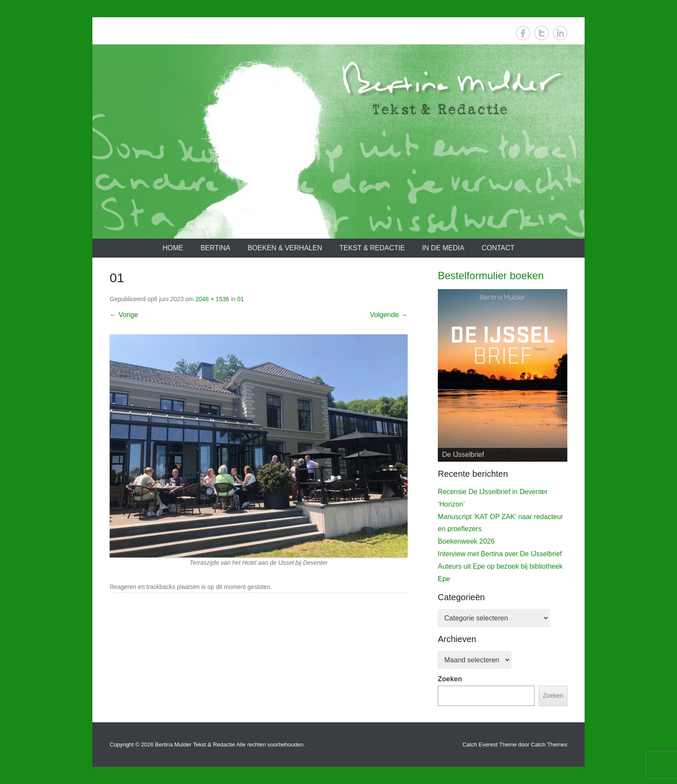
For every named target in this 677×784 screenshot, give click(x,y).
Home (173, 248)
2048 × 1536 (212, 299)
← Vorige (124, 315)
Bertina (215, 248)
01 (240, 299)
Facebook (523, 33)
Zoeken (450, 679)
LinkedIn (560, 33)
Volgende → (389, 315)
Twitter (542, 33)
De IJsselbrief (463, 455)
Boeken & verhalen (285, 248)
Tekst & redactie (372, 248)
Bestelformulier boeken (491, 276)
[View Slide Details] (503, 375)
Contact (498, 248)
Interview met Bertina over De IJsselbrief (500, 554)
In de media (443, 248)
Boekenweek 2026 (466, 541)
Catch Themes (549, 745)
